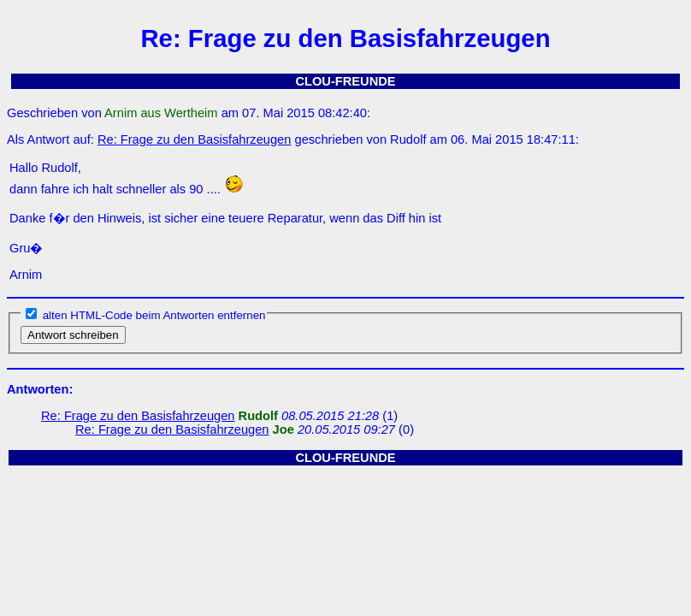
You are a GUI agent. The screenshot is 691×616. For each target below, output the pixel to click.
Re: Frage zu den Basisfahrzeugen (195, 139)
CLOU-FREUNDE (345, 81)
